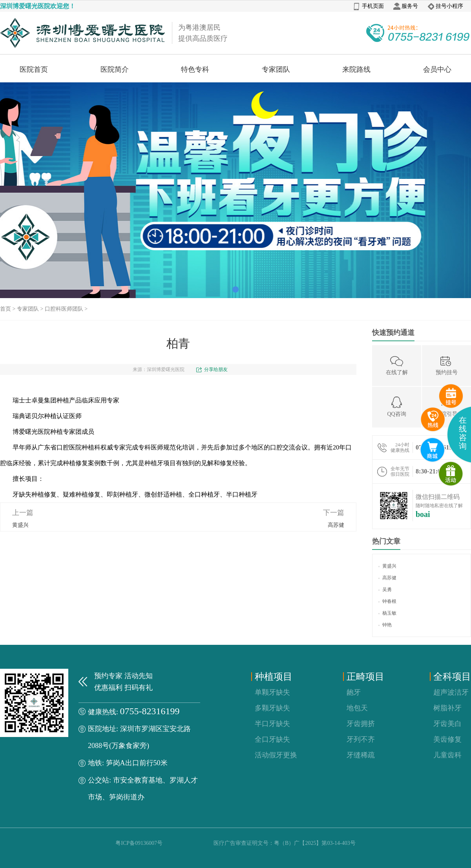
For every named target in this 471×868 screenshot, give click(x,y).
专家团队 (276, 69)
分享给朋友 (216, 369)
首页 (5, 309)
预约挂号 (447, 365)
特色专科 (195, 69)
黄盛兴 (20, 525)
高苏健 (336, 525)
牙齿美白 (447, 724)
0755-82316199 (150, 711)
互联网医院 (433, 450)
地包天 (357, 708)
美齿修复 (447, 739)
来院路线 (356, 69)
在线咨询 (463, 433)
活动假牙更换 (276, 755)
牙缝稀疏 (361, 755)
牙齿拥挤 (361, 724)
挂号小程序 (445, 6)
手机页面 (369, 6)
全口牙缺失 (272, 739)
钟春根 (387, 601)
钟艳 (385, 625)
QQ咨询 (396, 407)
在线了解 (397, 365)
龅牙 (354, 692)
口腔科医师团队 (64, 309)
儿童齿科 (447, 755)
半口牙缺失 (272, 724)
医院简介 (115, 69)
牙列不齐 (361, 739)
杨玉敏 (387, 613)
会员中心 (437, 69)
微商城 (451, 474)
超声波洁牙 (451, 692)
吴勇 (385, 590)
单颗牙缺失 (272, 692)
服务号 (406, 6)
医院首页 (34, 69)
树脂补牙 (447, 708)
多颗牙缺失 (272, 708)
